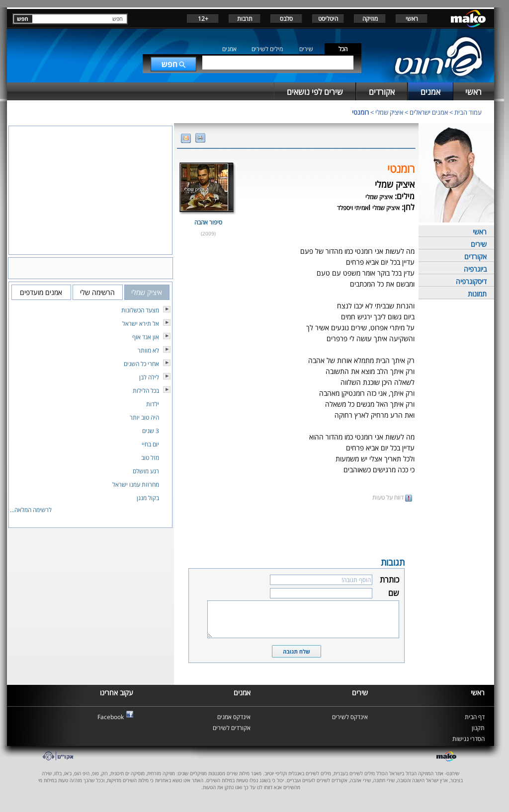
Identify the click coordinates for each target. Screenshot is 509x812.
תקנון (478, 728)
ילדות (153, 404)
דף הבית (475, 717)
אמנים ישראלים (429, 112)
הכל (343, 49)
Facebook (111, 717)
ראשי (412, 19)
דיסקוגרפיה (471, 281)
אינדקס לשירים (350, 717)
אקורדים (475, 257)
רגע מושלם (146, 471)
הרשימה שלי (97, 292)
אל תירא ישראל (141, 324)
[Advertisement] (296, 528)
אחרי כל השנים (141, 364)
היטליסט (328, 19)
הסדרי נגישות (468, 739)
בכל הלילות (146, 391)
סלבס (286, 19)
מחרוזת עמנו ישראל (136, 484)
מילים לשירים (267, 49)
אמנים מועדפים (41, 292)
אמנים (229, 49)
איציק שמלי (389, 112)
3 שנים (151, 431)
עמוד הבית (468, 112)
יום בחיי (150, 444)
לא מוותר (148, 350)
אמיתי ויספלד (353, 208)
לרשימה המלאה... (31, 510)
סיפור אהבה (208, 222)
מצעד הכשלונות (140, 310)
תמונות (477, 294)
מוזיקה (370, 19)
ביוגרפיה (475, 269)
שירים (306, 49)
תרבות (245, 19)
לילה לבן (149, 377)
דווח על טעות (392, 497)
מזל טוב (150, 458)
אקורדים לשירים (232, 728)
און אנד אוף (146, 337)
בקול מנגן (148, 498)
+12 (203, 19)
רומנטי (360, 112)
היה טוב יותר (144, 417)
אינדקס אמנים (234, 717)
